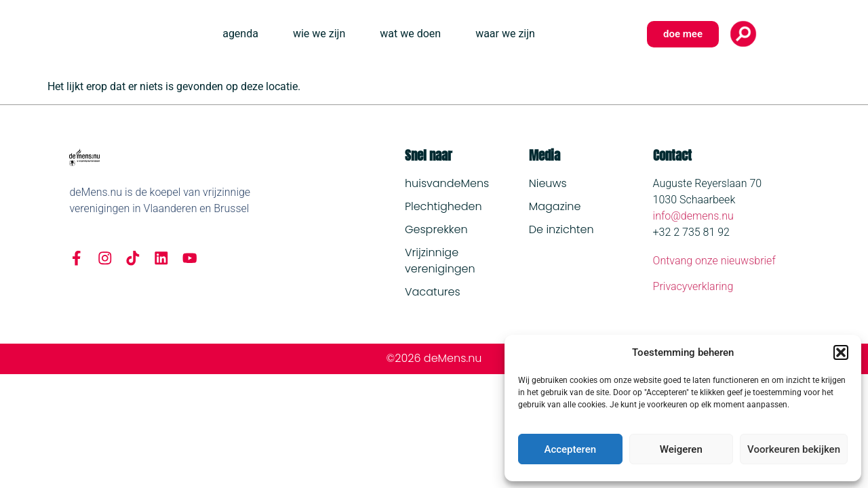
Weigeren (681, 449)
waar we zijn (505, 34)
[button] (841, 352)
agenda (240, 34)
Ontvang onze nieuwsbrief (714, 261)
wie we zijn (319, 34)
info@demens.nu (693, 216)
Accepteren (570, 449)
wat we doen (410, 34)
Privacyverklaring (693, 286)
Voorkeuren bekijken (794, 449)
